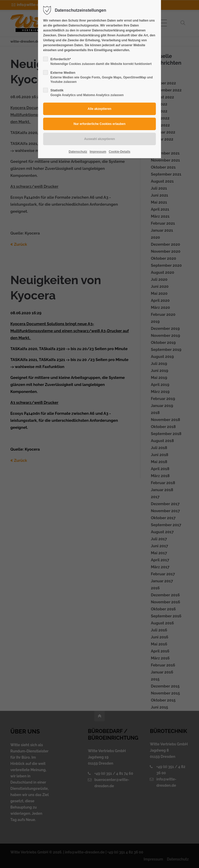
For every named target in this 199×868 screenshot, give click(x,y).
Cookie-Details (120, 152)
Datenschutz (78, 152)
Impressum (98, 152)
